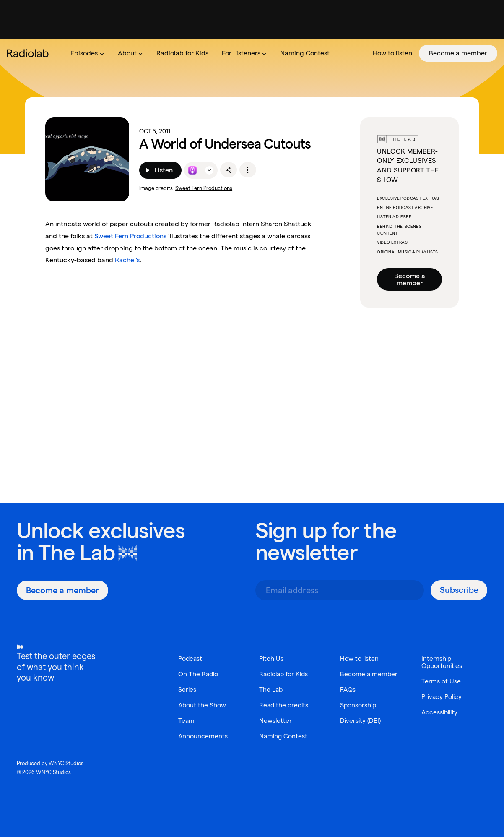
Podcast (191, 658)
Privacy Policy (442, 697)
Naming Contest (284, 736)
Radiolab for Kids (285, 674)
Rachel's (127, 260)
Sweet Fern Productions (204, 188)
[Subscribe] (459, 590)
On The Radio (199, 674)
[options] (248, 170)
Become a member (410, 279)
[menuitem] (87, 53)
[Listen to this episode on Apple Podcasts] (192, 170)
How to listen (360, 658)
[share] (229, 170)
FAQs (348, 697)
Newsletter (276, 721)
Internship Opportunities (443, 662)
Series (187, 690)
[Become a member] (62, 590)
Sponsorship (359, 712)
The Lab (77, 552)
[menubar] (281, 53)
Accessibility (441, 712)
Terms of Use (441, 681)
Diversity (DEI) (361, 728)
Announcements (203, 736)
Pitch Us (271, 658)
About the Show (203, 705)
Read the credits (284, 705)
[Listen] (160, 170)
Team (186, 721)
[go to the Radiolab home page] (29, 53)
